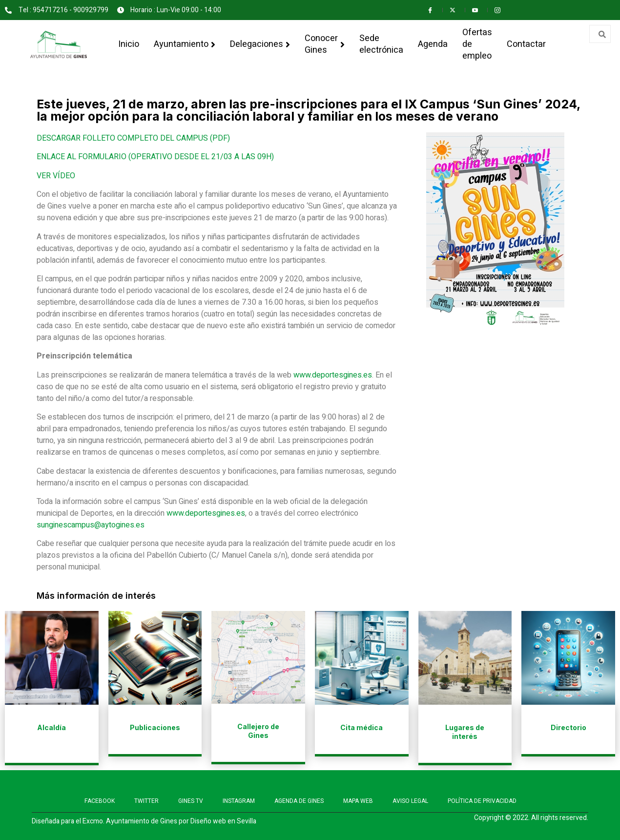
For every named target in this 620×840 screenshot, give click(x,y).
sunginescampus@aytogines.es (91, 525)
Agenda (433, 44)
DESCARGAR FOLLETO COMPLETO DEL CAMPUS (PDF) (133, 138)
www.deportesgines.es (333, 375)
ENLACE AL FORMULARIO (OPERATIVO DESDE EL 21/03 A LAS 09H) (155, 157)
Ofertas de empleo (477, 44)
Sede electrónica (381, 44)
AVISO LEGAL (410, 801)
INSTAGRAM (239, 801)
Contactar (526, 44)
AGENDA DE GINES (299, 801)
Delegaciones (260, 44)
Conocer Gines (325, 44)
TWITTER (146, 801)
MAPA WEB (358, 801)
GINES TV (191, 801)
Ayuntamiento (185, 44)
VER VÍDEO (56, 176)
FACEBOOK (100, 801)
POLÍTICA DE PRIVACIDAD (482, 801)
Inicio (129, 44)
